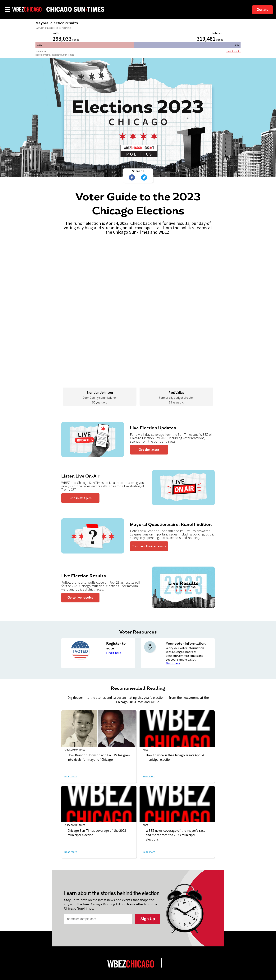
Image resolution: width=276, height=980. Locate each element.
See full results (233, 52)
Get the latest (149, 450)
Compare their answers (149, 546)
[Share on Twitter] (144, 177)
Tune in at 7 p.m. (80, 498)
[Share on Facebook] (132, 177)
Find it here (114, 653)
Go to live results (80, 598)
